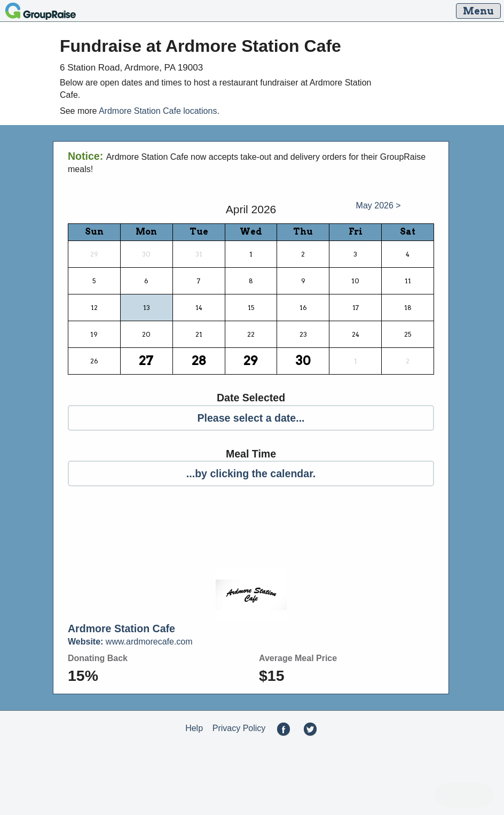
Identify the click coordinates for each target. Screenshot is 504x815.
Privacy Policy (239, 728)
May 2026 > (379, 205)
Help (194, 728)
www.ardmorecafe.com (130, 642)
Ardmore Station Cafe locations (158, 111)
